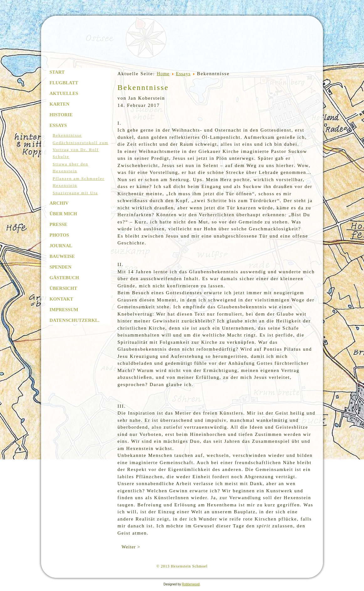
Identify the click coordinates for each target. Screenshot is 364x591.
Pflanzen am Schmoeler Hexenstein (78, 182)
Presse (58, 224)
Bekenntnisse (67, 135)
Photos (59, 235)
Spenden (60, 267)
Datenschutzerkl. (74, 320)
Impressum (64, 310)
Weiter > (131, 547)
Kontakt (61, 299)
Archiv (59, 203)
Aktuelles (64, 93)
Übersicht (63, 288)
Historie (61, 115)
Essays (58, 125)
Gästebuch (64, 278)
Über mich (63, 214)
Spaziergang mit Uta (75, 193)
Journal (61, 246)
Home (163, 74)
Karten (60, 104)
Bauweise (62, 256)
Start (57, 72)
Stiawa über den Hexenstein (70, 167)
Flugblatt (64, 83)
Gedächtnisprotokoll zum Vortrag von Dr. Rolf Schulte (81, 150)
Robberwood (191, 584)
